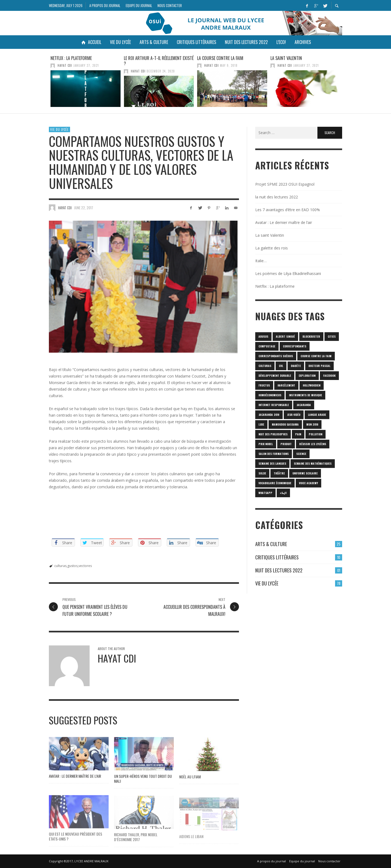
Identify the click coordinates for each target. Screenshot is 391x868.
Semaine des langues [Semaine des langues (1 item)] (272, 463)
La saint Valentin (286, 58)
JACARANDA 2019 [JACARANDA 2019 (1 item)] (269, 415)
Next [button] (346, 83)
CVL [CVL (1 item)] (281, 366)
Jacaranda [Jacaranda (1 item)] (304, 405)
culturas (60, 566)
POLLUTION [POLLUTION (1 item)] (316, 434)
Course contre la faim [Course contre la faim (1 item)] (316, 356)
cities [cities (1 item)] (332, 336)
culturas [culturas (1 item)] (265, 366)
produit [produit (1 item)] (286, 444)
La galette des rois (272, 248)
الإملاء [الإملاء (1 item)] (283, 493)
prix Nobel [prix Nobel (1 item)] (266, 444)
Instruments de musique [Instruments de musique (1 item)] (305, 395)
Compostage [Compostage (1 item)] (267, 346)
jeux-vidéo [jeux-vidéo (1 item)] (294, 415)
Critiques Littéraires (277, 557)
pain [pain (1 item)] (298, 434)
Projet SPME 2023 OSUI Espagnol (285, 184)
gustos (72, 566)
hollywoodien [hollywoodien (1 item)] (312, 385)
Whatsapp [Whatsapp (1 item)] (265, 493)
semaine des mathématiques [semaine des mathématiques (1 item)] (313, 463)
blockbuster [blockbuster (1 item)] (311, 336)
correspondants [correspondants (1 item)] (295, 346)
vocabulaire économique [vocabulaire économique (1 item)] (275, 483)
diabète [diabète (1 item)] (296, 366)
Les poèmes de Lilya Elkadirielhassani (288, 273)
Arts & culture (271, 544)
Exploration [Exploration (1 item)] (307, 376)
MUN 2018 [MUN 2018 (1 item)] (312, 424)
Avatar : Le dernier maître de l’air (75, 787)
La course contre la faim (220, 58)
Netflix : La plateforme (71, 58)
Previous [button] (45, 83)
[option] (86, 81)
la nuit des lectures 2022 (277, 197)
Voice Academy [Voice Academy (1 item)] (308, 483)
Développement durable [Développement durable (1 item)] (275, 376)
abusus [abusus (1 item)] (263, 336)
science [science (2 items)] (301, 454)
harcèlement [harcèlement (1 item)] (286, 385)
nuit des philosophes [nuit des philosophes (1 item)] (273, 434)
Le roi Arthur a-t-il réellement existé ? (159, 61)
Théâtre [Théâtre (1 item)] (279, 473)
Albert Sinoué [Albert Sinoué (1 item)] (285, 336)
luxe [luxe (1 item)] (261, 424)
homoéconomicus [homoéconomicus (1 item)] (270, 395)
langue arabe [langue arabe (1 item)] (317, 415)
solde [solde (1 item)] (262, 473)
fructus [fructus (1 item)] (264, 385)
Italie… (261, 261)
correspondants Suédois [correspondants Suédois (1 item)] (276, 356)
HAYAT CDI (65, 65)
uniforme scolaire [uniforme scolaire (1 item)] (305, 473)
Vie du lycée (59, 129)
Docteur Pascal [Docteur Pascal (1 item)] (319, 366)
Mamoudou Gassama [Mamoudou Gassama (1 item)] (285, 424)
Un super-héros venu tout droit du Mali (143, 790)
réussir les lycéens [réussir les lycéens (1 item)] (313, 444)
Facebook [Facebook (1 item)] (329, 376)
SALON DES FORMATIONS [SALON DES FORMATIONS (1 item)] (274, 454)
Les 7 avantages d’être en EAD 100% (288, 210)
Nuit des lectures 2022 (279, 570)
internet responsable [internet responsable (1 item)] (274, 405)
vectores (85, 566)
